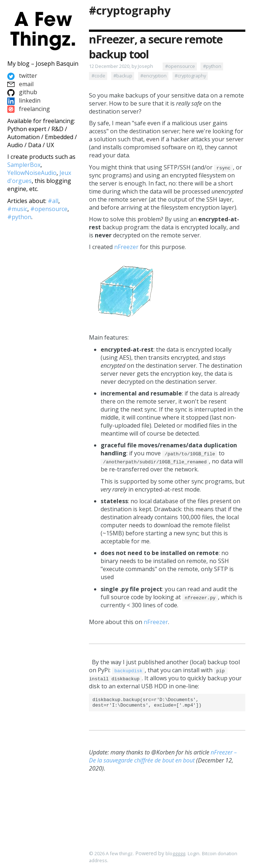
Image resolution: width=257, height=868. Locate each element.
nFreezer (126, 247)
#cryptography (130, 10)
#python (212, 66)
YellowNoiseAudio (32, 173)
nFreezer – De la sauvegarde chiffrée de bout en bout (163, 758)
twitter (22, 76)
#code (98, 76)
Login (194, 854)
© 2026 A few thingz (111, 854)
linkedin (24, 100)
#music (17, 209)
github (22, 92)
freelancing (29, 109)
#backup (123, 76)
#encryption (153, 76)
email (20, 84)
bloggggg (175, 854)
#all (53, 201)
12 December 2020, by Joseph (121, 66)
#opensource (180, 66)
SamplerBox (24, 165)
